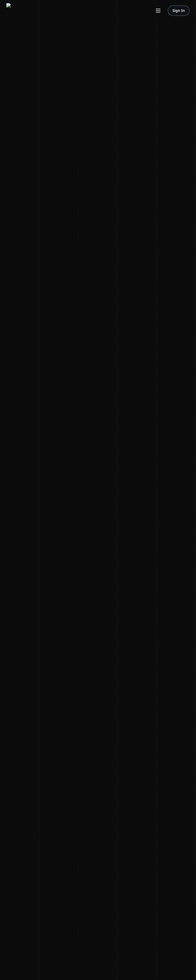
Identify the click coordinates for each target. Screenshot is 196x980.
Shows (17, 33)
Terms (7, 99)
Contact (19, 51)
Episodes (31, 33)
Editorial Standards (42, 51)
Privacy (19, 99)
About (7, 51)
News (7, 33)
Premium (46, 33)
